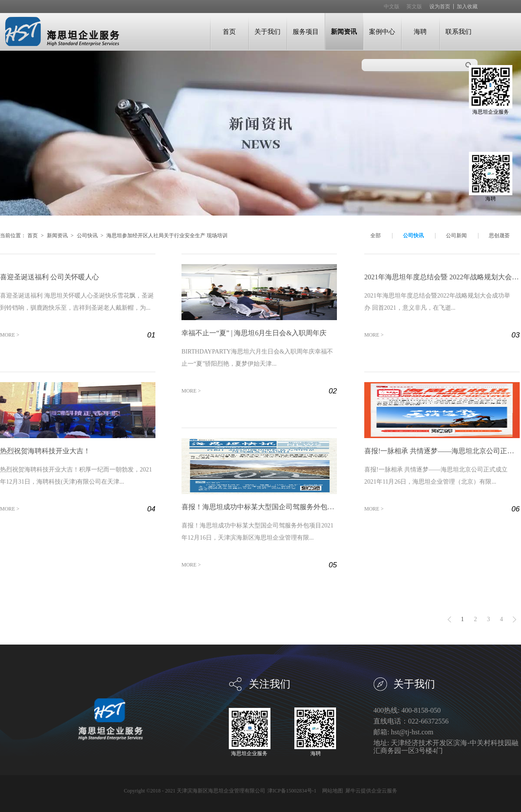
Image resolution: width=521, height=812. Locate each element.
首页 (229, 31)
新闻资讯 (57, 236)
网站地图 (331, 791)
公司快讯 (87, 236)
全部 (376, 236)
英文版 (414, 7)
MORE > (10, 335)
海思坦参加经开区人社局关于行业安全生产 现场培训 (167, 236)
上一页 (449, 619)
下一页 (514, 619)
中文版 (392, 7)
